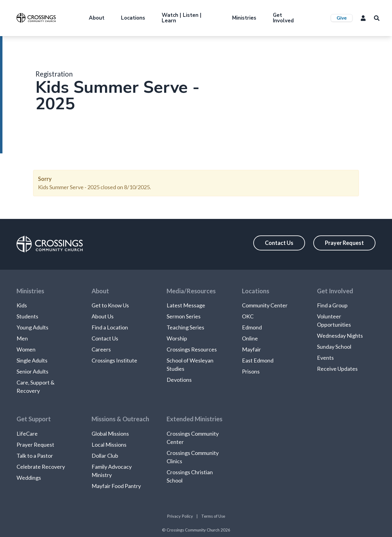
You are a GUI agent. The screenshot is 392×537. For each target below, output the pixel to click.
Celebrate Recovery (41, 467)
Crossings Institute (114, 360)
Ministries (244, 18)
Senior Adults (32, 371)
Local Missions (109, 445)
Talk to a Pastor (35, 456)
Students (27, 316)
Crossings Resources (192, 349)
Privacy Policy (180, 516)
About (97, 18)
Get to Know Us (110, 305)
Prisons (251, 371)
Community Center (265, 305)
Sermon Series (184, 316)
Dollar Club (105, 456)
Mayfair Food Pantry (116, 486)
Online (250, 338)
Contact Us (279, 243)
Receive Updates (337, 369)
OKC (248, 316)
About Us (103, 316)
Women (26, 349)
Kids (22, 305)
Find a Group (332, 305)
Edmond (252, 327)
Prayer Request (344, 243)
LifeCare (27, 434)
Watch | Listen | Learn (182, 18)
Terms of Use (213, 516)
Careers (101, 349)
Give (342, 18)
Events (325, 358)
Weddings (29, 478)
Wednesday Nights (340, 336)
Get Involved (283, 18)
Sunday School (334, 347)
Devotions (179, 380)
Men (22, 338)
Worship (177, 338)
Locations (133, 18)
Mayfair (251, 349)
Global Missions (110, 434)
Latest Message (186, 305)
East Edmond (258, 360)
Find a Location (110, 327)
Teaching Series (185, 327)
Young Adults (32, 327)
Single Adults (32, 360)
